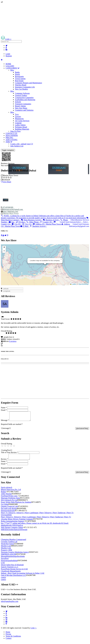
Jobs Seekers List (17, 146)
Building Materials (22, 129)
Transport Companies (23, 104)
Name (4, 408)
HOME (8, 64)
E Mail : (25, 226)
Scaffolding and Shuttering (25, 100)
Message (5, 422)
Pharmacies (19, 119)
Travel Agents (20, 79)
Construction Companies (24, 98)
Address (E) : (47, 224)
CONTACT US (11, 133)
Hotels (17, 74)
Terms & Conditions (13, 639)
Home (8, 635)
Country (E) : (47, 222)
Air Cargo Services (22, 121)
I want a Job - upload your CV (22, 144)
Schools (18, 102)
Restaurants (19, 76)
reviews (13, 341)
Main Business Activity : (32, 220)
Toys (17, 114)
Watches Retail (21, 85)
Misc (12, 70)
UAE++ (33, 631)
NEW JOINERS (12, 135)
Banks (17, 72)
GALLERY (10, 66)
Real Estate (19, 81)
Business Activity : (52, 220)
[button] (61, 259)
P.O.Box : (21, 222)
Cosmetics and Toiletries (24, 110)
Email (4, 410)
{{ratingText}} (7, 452)
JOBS (9, 142)
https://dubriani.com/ (10, 211)
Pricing (8, 637)
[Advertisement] (45, 19)
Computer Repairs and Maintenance (29, 83)
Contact (9, 641)
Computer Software (22, 93)
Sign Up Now (15, 131)
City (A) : (27, 224)
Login (8, 54)
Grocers (18, 116)
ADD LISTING (12, 140)
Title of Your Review (10, 454)
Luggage (18, 123)
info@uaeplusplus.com (10, 604)
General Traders (21, 95)
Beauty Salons (20, 106)
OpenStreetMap (83, 284)
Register (9, 56)
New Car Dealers (21, 89)
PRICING (9, 138)
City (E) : (17, 224)
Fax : (12, 222)
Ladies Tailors (20, 125)
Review (5, 462)
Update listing (9, 343)
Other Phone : (33, 222)
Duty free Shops (21, 108)
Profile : (44, 217)
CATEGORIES (13, 68)
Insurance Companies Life (25, 87)
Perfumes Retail (21, 127)
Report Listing (8, 345)
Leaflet (73, 284)
